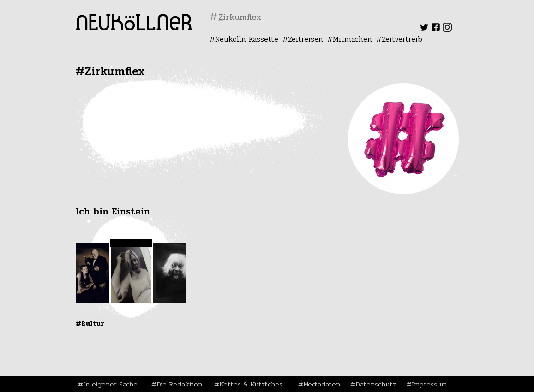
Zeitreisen (306, 39)
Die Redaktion (179, 384)
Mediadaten (322, 384)
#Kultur (90, 323)
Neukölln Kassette (247, 39)
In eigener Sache (110, 384)
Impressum (429, 384)
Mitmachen (352, 39)
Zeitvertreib (402, 39)
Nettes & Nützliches (251, 384)
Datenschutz (376, 384)
